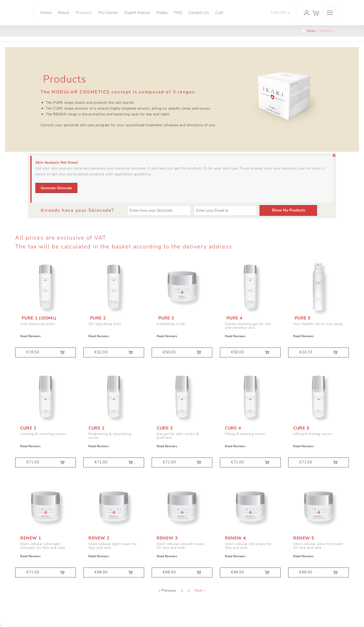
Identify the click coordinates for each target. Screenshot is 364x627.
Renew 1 (31, 538)
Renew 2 (99, 538)
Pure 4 (234, 318)
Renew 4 (235, 538)
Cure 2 (96, 428)
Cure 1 (28, 428)
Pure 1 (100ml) (38, 318)
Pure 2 (97, 318)
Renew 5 (304, 538)
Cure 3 (165, 428)
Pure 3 (165, 318)
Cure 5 (301, 428)
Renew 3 (167, 538)
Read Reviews (30, 336)
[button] (45, 352)
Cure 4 (233, 428)
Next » (200, 590)
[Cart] (316, 13)
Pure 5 (302, 318)
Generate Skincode (56, 188)
